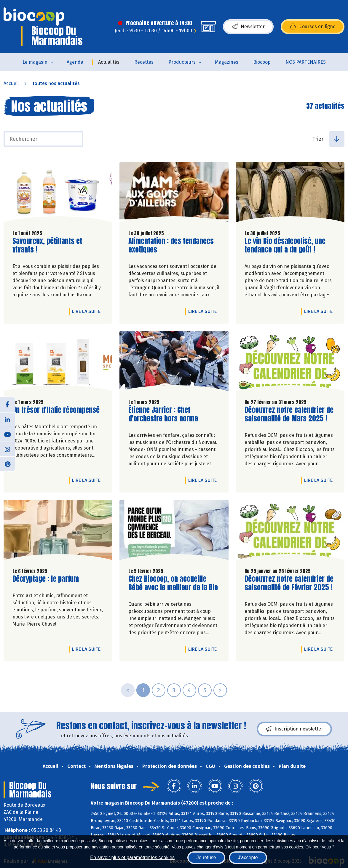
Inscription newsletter (294, 729)
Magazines (227, 62)
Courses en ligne (313, 27)
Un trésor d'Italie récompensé (56, 410)
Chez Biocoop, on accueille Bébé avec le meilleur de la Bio (173, 583)
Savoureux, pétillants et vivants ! (47, 245)
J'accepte (248, 857)
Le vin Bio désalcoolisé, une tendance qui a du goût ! (285, 245)
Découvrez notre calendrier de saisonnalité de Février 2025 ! (289, 583)
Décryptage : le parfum (46, 579)
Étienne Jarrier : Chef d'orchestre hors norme (163, 414)
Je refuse (206, 857)
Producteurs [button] (182, 62)
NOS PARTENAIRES (306, 62)
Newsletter (248, 27)
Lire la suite (88, 311)
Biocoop (262, 62)
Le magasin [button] (35, 62)
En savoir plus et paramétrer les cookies (132, 857)
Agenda (75, 62)
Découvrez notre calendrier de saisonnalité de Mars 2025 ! (289, 414)
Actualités (109, 62)
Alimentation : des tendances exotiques (171, 245)
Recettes (144, 62)
